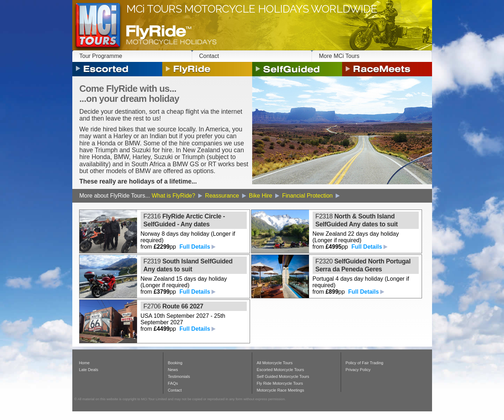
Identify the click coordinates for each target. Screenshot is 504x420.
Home (85, 363)
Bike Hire (265, 196)
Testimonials (179, 376)
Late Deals (89, 370)
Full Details (195, 247)
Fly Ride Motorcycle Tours (280, 383)
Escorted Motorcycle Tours (281, 370)
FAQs (173, 383)
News (173, 370)
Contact (209, 56)
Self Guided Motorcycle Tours (283, 376)
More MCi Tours (339, 56)
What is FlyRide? (178, 196)
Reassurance (226, 196)
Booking (175, 363)
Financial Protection (311, 196)
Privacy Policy (358, 370)
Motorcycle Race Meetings (281, 390)
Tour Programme (101, 56)
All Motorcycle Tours (275, 363)
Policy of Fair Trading (365, 363)
